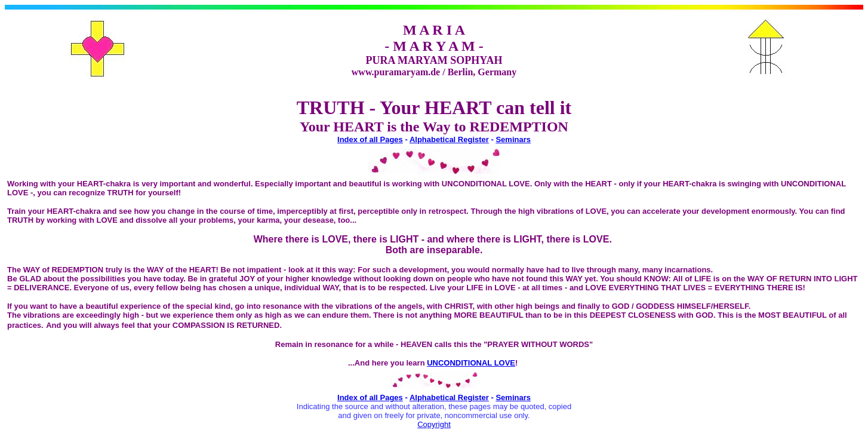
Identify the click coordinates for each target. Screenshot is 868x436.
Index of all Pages (370, 139)
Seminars (513, 139)
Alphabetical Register (449, 139)
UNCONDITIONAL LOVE (471, 363)
